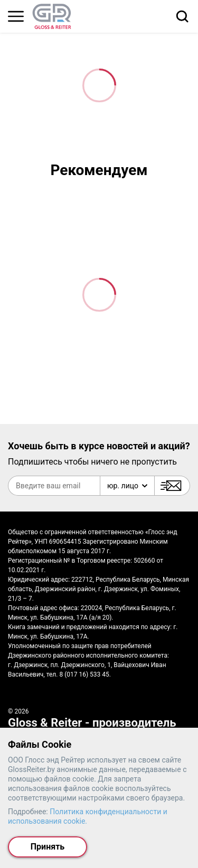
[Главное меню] (16, 16)
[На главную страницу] (52, 16)
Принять (48, 847)
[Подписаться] (172, 486)
